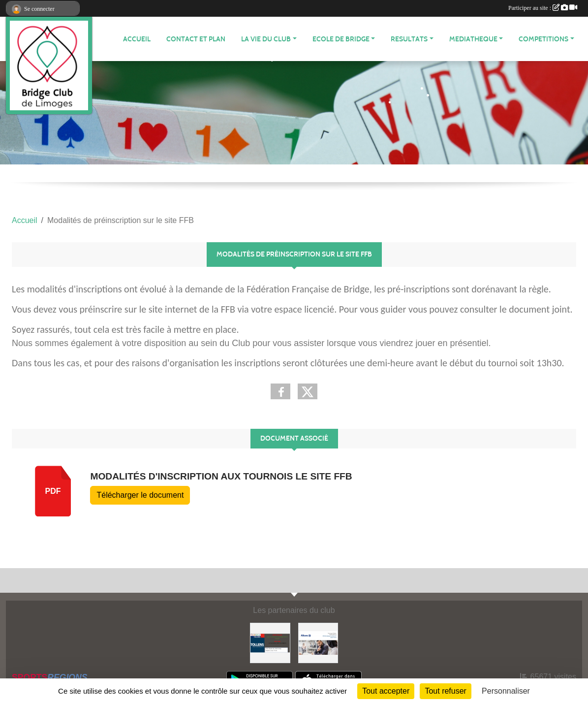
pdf (53, 491)
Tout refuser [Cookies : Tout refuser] (445, 691)
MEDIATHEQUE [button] (473, 39)
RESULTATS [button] (409, 39)
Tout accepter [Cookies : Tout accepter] (386, 691)
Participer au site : (543, 8)
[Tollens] (270, 642)
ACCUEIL (137, 39)
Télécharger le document (140, 495)
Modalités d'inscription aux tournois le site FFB (221, 476)
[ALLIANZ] (318, 642)
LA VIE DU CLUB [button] (266, 39)
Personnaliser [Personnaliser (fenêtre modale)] (506, 691)
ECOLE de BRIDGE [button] (341, 39)
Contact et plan (196, 39)
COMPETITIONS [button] (543, 39)
